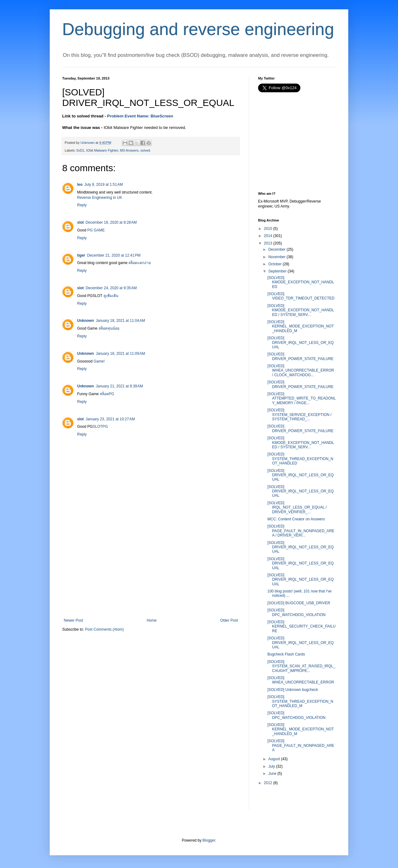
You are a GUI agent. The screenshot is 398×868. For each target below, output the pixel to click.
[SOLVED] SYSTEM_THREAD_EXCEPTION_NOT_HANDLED (300, 459)
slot (80, 222)
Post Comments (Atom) (104, 629)
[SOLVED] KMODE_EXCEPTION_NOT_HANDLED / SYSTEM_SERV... (301, 310)
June (272, 774)
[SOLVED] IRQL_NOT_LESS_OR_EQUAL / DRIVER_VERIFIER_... (297, 507)
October (275, 264)
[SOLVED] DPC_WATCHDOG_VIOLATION (296, 612)
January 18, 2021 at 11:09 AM (120, 354)
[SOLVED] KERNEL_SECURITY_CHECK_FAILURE (301, 626)
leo (80, 185)
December (277, 249)
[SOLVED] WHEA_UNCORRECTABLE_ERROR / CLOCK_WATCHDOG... (301, 370)
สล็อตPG (107, 394)
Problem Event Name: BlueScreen (140, 116)
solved (145, 150)
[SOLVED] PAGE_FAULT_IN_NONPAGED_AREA (301, 745)
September (278, 271)
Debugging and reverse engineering (198, 29)
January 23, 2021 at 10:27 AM (110, 419)
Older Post (229, 620)
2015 (268, 229)
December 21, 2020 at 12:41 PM (114, 255)
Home (152, 620)
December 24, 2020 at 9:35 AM (111, 288)
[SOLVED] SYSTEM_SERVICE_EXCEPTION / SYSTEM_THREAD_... (299, 415)
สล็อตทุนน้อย (109, 328)
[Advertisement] (151, 572)
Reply (82, 205)
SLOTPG (100, 427)
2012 (268, 783)
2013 (268, 243)
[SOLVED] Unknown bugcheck (293, 690)
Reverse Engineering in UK (100, 198)
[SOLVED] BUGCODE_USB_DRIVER (299, 603)
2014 (268, 236)
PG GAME (96, 230)
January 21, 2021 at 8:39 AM (119, 386)
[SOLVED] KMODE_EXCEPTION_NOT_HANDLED (301, 282)
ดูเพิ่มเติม (111, 296)
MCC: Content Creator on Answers (296, 519)
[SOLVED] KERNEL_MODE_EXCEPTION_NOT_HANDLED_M (301, 326)
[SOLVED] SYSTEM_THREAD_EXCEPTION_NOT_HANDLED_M (300, 701)
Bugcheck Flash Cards (286, 654)
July (272, 766)
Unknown (86, 321)
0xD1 (80, 150)
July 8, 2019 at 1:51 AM (104, 185)
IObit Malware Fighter (102, 150)
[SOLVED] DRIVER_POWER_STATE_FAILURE (301, 356)
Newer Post (73, 620)
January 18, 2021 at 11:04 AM (120, 321)
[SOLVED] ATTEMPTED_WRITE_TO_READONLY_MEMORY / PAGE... (302, 398)
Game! (99, 361)
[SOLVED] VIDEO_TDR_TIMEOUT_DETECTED (301, 296)
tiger (81, 255)
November (277, 257)
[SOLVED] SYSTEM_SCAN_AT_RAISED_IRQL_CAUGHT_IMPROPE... (301, 666)
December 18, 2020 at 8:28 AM (111, 222)
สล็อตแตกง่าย (140, 263)
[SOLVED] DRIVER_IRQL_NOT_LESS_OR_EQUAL (301, 343)
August (274, 759)
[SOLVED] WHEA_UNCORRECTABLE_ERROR (301, 680)
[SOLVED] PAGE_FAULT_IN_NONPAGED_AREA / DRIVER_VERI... (301, 531)
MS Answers (129, 150)
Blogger (209, 840)
